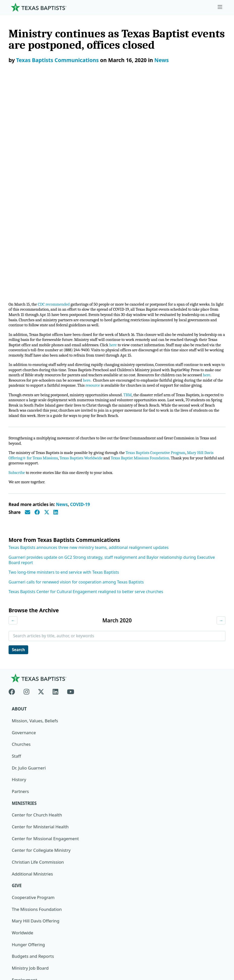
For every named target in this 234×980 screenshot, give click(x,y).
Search (19, 443)
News (162, 60)
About (19, 502)
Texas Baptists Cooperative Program (161, 245)
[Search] (217, 875)
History (19, 573)
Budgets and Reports (33, 750)
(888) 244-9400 (23, 956)
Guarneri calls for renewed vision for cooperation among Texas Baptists (76, 375)
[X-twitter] (41, 484)
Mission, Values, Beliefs (35, 514)
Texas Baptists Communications (57, 60)
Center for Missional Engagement (45, 632)
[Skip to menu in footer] (220, 7)
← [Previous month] (13, 413)
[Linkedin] (55, 484)
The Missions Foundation (37, 703)
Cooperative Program (33, 691)
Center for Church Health (37, 609)
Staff (16, 550)
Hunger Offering (28, 738)
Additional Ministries (32, 667)
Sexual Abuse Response (36, 833)
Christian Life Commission (38, 656)
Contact (16, 944)
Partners (20, 585)
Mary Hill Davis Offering (36, 715)
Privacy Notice (23, 932)
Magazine (22, 809)
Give (17, 679)
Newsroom (20, 920)
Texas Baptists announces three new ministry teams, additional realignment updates (89, 340)
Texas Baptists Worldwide (84, 250)
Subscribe (17, 265)
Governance (24, 526)
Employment (25, 774)
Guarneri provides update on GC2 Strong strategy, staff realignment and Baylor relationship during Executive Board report (112, 353)
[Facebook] (14, 484)
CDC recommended (55, 87)
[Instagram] (26, 484)
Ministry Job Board (30, 762)
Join (16, 845)
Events (18, 786)
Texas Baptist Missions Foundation (145, 250)
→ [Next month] (221, 413)
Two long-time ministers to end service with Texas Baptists (64, 365)
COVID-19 (80, 297)
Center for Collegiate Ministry (41, 644)
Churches (21, 538)
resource (137, 171)
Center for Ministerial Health (40, 620)
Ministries (24, 597)
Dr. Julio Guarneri (29, 561)
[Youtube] (71, 484)
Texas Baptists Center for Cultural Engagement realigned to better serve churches (86, 385)
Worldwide (23, 726)
